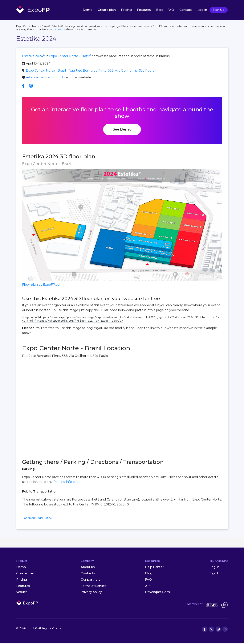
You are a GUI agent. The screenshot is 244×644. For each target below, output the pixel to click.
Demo (88, 10)
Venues (22, 593)
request (59, 30)
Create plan (107, 10)
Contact (186, 10)
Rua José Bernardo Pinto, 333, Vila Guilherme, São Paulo (111, 71)
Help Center (154, 568)
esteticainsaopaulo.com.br (46, 78)
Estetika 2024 (34, 57)
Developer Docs (157, 593)
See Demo (122, 130)
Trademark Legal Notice (37, 519)
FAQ (171, 10)
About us (88, 568)
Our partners (90, 580)
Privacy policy (91, 593)
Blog (160, 10)
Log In (202, 10)
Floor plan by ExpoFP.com (42, 285)
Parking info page (67, 483)
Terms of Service (94, 586)
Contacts (88, 574)
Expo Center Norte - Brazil (70, 57)
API (148, 586)
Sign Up (219, 10)
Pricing (126, 10)
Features (144, 10)
